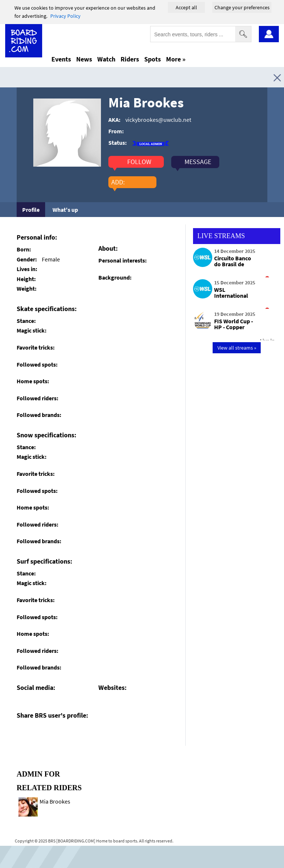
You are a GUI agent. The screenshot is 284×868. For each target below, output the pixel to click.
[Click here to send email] (56, 732)
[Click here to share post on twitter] (40, 732)
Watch (106, 59)
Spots (153, 59)
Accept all (186, 7)
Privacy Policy (65, 16)
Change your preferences (242, 7)
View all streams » (237, 348)
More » (176, 59)
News (84, 59)
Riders (130, 59)
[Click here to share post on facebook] (24, 732)
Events (61, 59)
